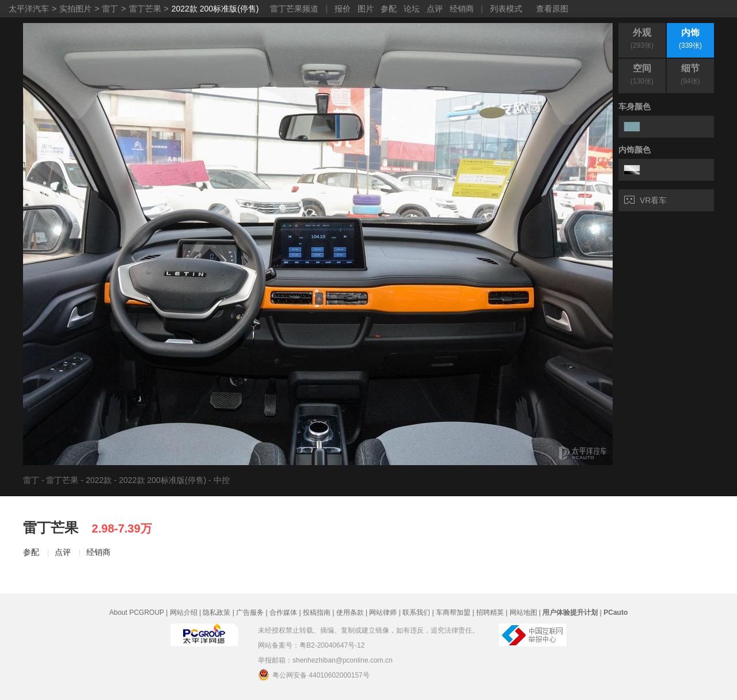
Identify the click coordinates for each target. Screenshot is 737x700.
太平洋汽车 (29, 9)
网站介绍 (184, 612)
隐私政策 (216, 612)
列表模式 (506, 9)
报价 (343, 9)
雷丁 (110, 9)
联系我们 (416, 612)
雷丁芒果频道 (294, 9)
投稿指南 (317, 612)
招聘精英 (490, 612)
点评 (435, 9)
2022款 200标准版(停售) (215, 9)
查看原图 (552, 9)
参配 (389, 9)
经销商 (462, 9)
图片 (366, 9)
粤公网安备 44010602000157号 (314, 675)
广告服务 (250, 612)
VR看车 (645, 200)
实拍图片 (75, 9)
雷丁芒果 (145, 9)
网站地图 (523, 612)
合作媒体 (283, 612)
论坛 (412, 9)
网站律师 (383, 612)
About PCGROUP (137, 612)
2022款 (99, 480)
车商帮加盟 (453, 612)
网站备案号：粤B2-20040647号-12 (311, 645)
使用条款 (350, 612)
